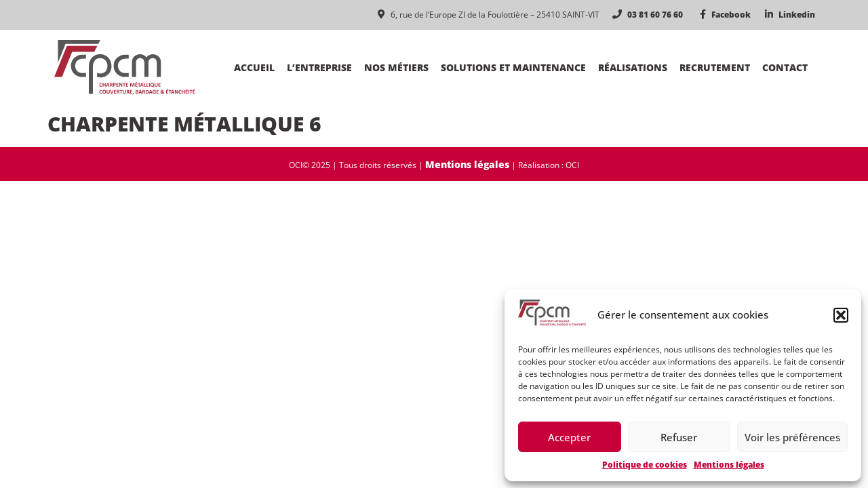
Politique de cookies (645, 465)
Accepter (569, 437)
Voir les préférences (792, 437)
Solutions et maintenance (513, 67)
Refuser (679, 437)
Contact (785, 67)
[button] (841, 315)
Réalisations (633, 67)
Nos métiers (396, 67)
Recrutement (715, 67)
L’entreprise (319, 67)
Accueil (254, 67)
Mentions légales (729, 465)
